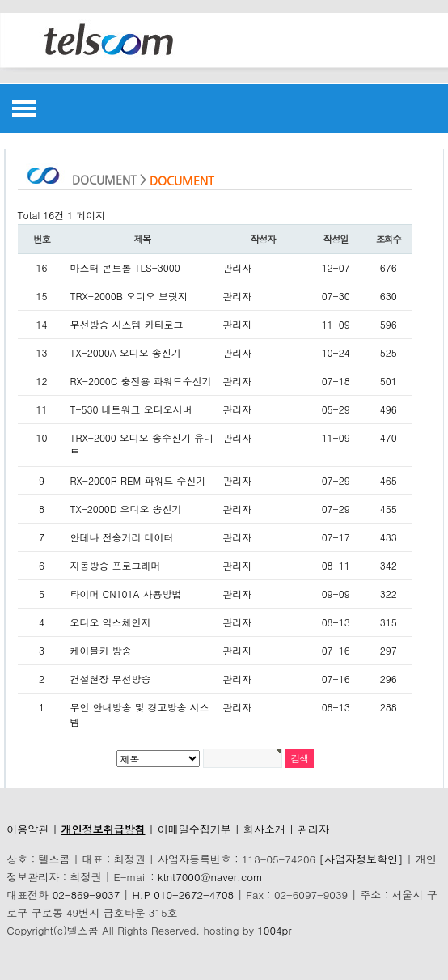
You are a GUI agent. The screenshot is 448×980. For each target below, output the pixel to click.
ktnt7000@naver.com (210, 877)
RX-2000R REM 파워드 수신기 (138, 480)
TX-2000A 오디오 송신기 (126, 352)
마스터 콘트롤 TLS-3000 (125, 267)
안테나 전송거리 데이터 (122, 537)
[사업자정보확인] (361, 859)
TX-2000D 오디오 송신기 (126, 509)
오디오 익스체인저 (111, 622)
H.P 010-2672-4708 (183, 895)
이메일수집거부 (194, 829)
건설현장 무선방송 (111, 679)
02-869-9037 (87, 895)
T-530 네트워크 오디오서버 (131, 409)
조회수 (389, 239)
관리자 (313, 829)
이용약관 (27, 829)
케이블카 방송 (101, 650)
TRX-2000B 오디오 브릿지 (129, 296)
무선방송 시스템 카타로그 (127, 324)
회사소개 (264, 829)
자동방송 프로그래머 (116, 565)
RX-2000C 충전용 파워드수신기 (141, 381)
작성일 (336, 239)
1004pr (274, 930)
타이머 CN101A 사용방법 (126, 594)
